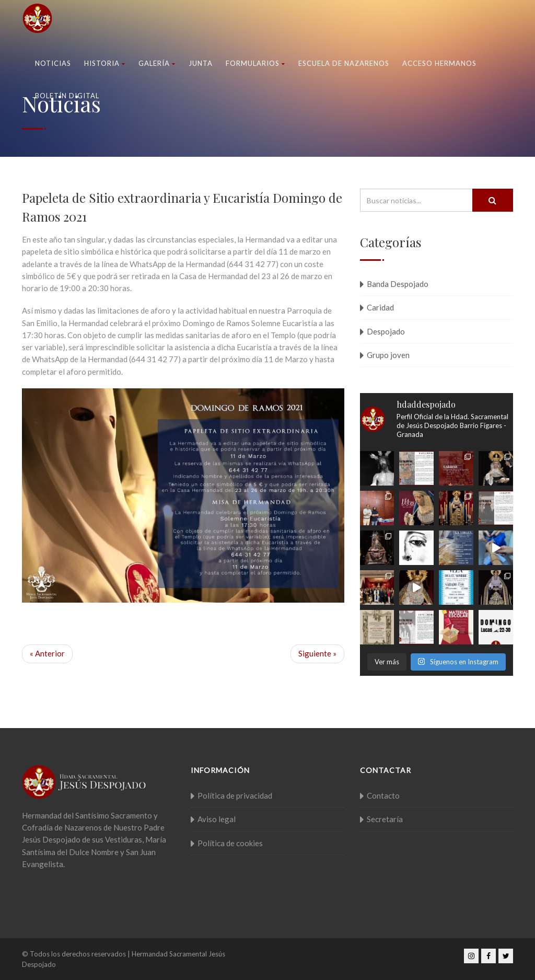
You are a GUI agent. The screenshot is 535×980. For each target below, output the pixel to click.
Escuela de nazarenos (344, 63)
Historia (105, 63)
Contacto (383, 795)
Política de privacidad (235, 795)
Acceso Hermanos (439, 63)
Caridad (380, 307)
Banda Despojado (398, 284)
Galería (157, 63)
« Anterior (47, 653)
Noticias (53, 63)
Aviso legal (217, 819)
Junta (201, 63)
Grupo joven (388, 355)
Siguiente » (317, 653)
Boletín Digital (67, 96)
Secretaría (385, 819)
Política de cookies (230, 843)
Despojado (386, 331)
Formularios (255, 63)
